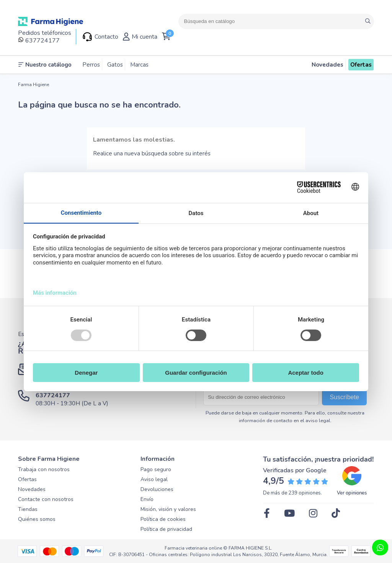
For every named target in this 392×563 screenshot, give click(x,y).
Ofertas (27, 479)
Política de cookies (163, 519)
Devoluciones (157, 489)
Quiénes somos (37, 519)
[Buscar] (276, 21)
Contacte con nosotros (46, 499)
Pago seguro (156, 469)
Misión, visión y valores (168, 509)
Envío (147, 499)
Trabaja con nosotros (44, 469)
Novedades (32, 489)
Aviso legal (154, 479)
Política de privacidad (166, 529)
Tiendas (28, 509)
